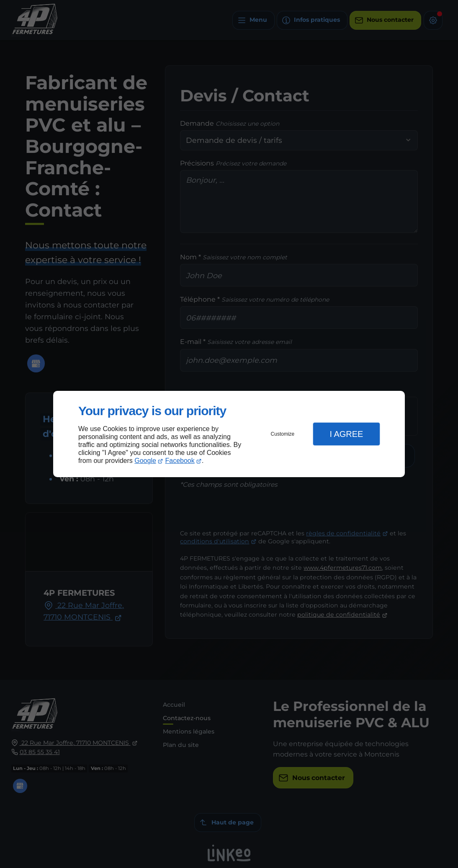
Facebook (180, 461)
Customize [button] (283, 434)
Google (145, 461)
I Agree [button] (346, 434)
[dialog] (229, 434)
